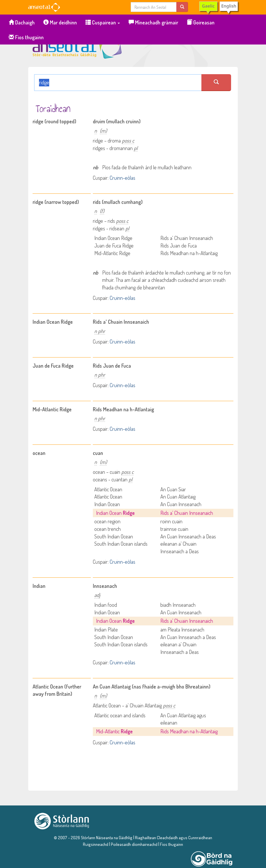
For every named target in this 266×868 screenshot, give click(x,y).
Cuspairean (103, 22)
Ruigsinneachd (96, 844)
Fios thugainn (26, 37)
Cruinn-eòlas (123, 178)
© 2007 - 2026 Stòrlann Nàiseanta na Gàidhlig (93, 837)
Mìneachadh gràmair (153, 22)
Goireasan (201, 22)
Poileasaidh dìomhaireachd (134, 844)
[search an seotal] (216, 83)
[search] (182, 7)
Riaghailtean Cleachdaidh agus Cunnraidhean (173, 837)
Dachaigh (22, 22)
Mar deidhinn (60, 22)
